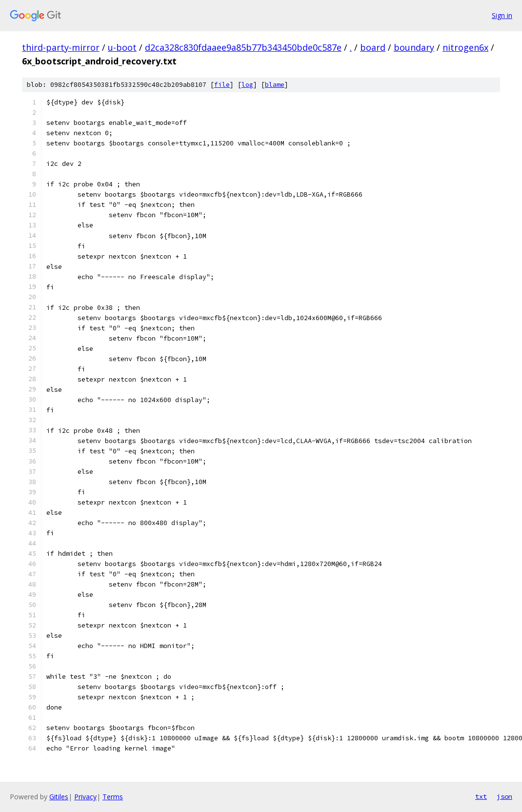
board (373, 47)
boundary (414, 47)
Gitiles (59, 797)
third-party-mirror (61, 47)
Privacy (85, 797)
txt (481, 796)
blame (275, 85)
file (222, 85)
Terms (113, 797)
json (504, 796)
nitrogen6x (465, 47)
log (247, 85)
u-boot (122, 47)
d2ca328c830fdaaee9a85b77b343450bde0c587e (243, 47)
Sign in (502, 15)
